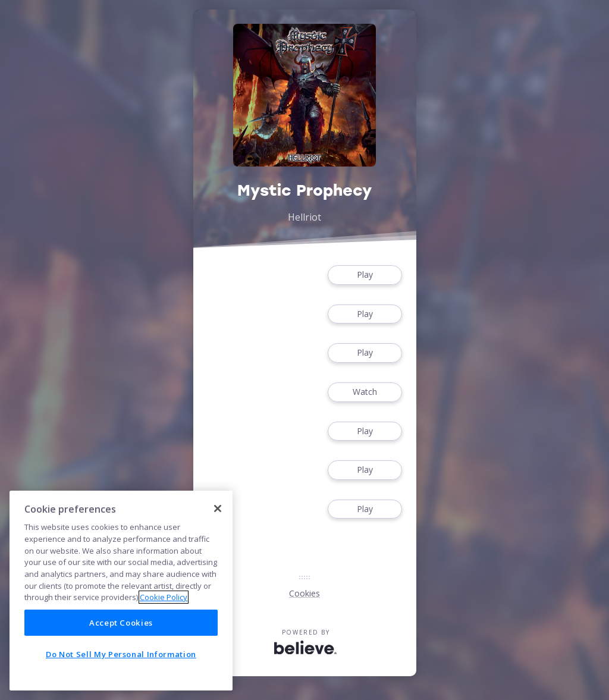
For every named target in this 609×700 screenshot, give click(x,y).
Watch (365, 392)
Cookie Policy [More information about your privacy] (164, 597)
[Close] (218, 508)
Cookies (304, 593)
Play (365, 275)
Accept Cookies (121, 623)
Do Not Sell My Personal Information (121, 654)
